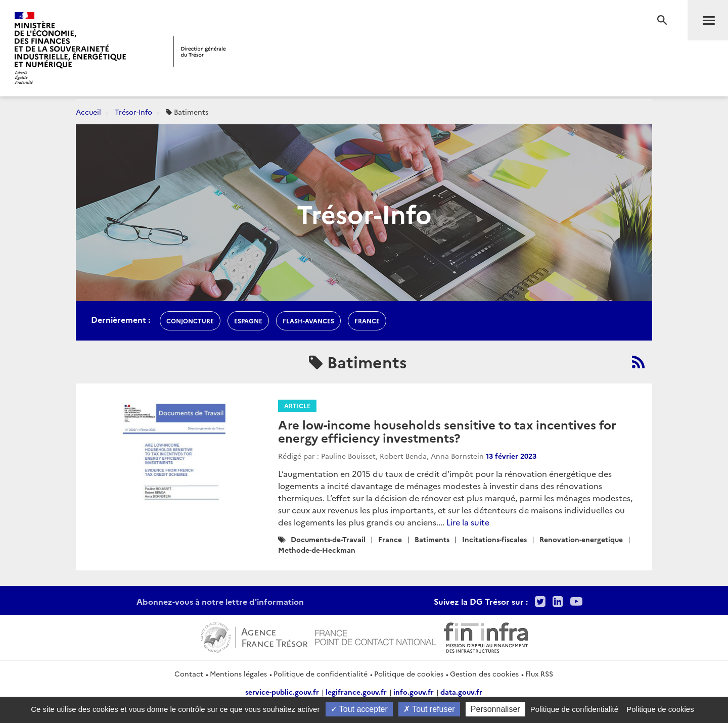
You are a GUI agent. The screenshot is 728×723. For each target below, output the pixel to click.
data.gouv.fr (461, 692)
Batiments (432, 539)
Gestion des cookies (484, 673)
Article (297, 405)
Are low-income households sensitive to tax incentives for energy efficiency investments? (447, 431)
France (390, 539)
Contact (189, 673)
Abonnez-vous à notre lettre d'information (220, 601)
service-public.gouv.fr (282, 692)
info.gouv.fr (414, 692)
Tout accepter (359, 709)
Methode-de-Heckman (317, 550)
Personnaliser (495, 709)
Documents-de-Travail (328, 539)
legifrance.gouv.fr (356, 692)
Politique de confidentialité (321, 673)
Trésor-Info (133, 112)
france (367, 321)
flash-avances (308, 321)
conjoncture (190, 321)
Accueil (88, 112)
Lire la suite (468, 522)
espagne (248, 321)
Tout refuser (429, 709)
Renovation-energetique (581, 539)
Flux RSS (539, 673)
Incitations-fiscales (494, 539)
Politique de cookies (409, 673)
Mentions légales (238, 673)
